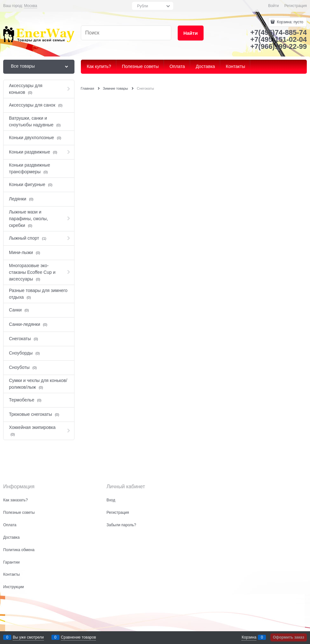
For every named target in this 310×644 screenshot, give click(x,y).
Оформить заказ (289, 637)
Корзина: (290, 22)
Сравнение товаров (79, 637)
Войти (274, 6)
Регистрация (296, 6)
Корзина (249, 637)
